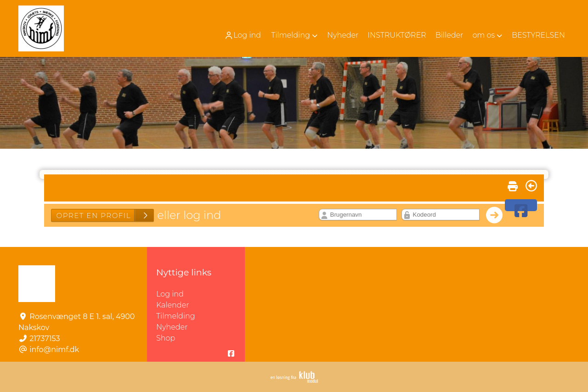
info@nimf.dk (54, 350)
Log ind (243, 35)
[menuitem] (243, 35)
